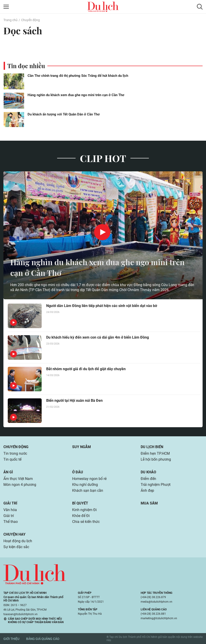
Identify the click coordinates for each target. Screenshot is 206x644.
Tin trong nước (15, 453)
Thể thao (11, 522)
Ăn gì (8, 472)
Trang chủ (10, 20)
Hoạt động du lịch (18, 541)
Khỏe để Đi (81, 516)
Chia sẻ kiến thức (86, 522)
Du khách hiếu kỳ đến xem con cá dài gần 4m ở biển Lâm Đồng (98, 337)
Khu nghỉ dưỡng (85, 485)
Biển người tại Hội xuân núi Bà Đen (74, 401)
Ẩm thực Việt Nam (18, 479)
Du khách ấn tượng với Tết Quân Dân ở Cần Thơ (64, 114)
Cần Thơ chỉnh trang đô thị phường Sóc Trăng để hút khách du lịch (78, 76)
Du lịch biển (152, 447)
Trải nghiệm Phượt (156, 485)
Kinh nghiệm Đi (84, 510)
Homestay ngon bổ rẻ (89, 479)
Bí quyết (80, 503)
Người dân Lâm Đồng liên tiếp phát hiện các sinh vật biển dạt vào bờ (102, 306)
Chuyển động (31, 20)
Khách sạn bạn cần (88, 490)
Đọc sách (23, 30)
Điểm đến (148, 479)
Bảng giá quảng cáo (43, 639)
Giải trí (10, 503)
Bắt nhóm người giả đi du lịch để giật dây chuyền (86, 369)
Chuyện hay (14, 534)
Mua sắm (149, 503)
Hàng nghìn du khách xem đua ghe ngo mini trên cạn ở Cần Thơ (76, 95)
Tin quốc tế (12, 459)
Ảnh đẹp (147, 490)
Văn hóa (10, 510)
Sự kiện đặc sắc (16, 547)
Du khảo (148, 472)
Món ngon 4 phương (20, 485)
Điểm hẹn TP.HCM (155, 453)
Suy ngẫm (81, 447)
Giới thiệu (11, 639)
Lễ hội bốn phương (156, 459)
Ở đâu (78, 472)
